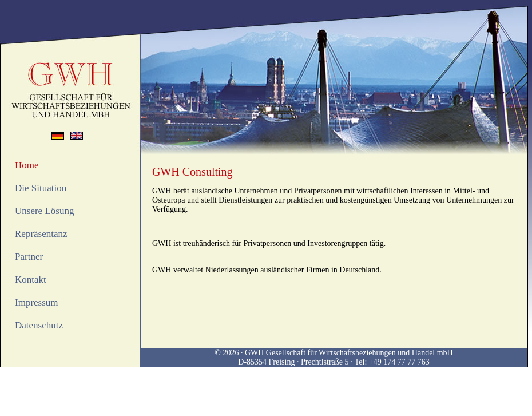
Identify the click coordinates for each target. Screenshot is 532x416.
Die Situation (41, 188)
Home (27, 165)
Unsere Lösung (44, 211)
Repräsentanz (41, 234)
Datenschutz (39, 325)
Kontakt (31, 280)
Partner (29, 257)
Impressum (37, 302)
